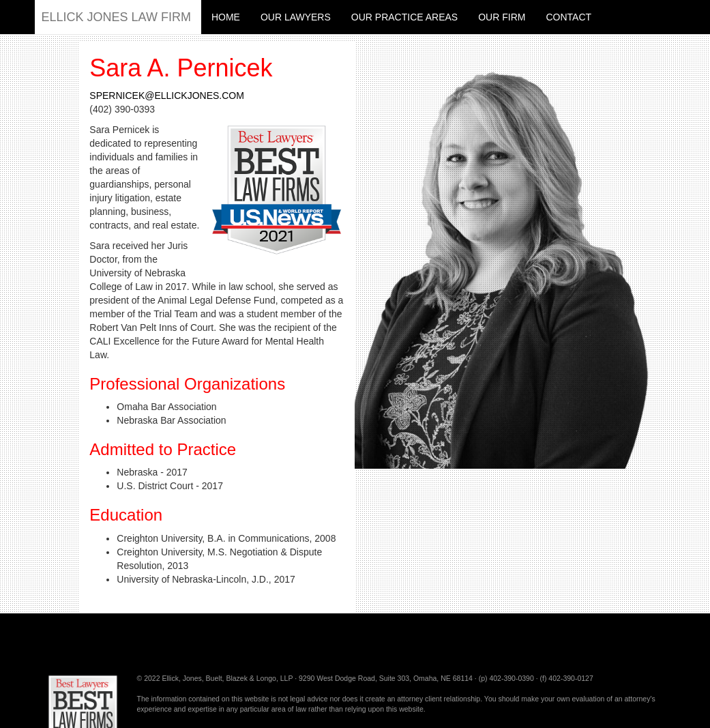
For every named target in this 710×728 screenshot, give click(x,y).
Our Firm (502, 17)
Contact (568, 17)
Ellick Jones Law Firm (116, 17)
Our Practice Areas (404, 17)
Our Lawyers (296, 17)
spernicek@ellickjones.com (167, 96)
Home (226, 17)
